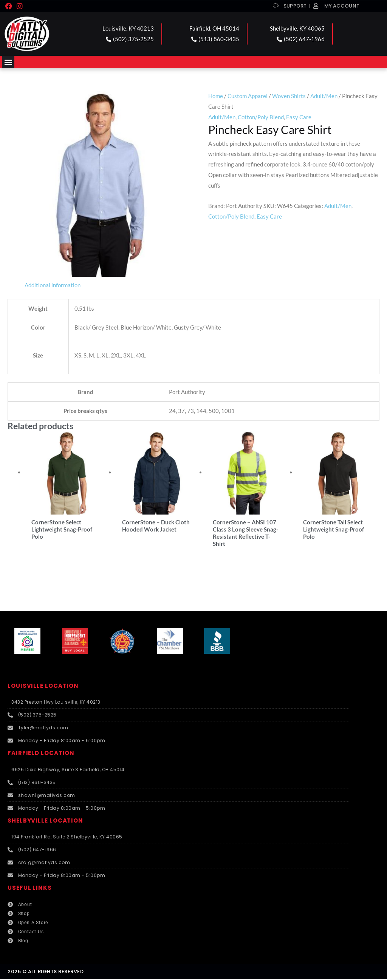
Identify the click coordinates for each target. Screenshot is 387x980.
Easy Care (299, 117)
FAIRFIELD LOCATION (41, 754)
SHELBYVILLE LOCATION (45, 821)
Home (216, 96)
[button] (8, 62)
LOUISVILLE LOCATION (43, 686)
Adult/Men (324, 96)
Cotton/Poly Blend (261, 117)
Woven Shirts (289, 96)
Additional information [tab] (53, 285)
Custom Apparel (248, 96)
